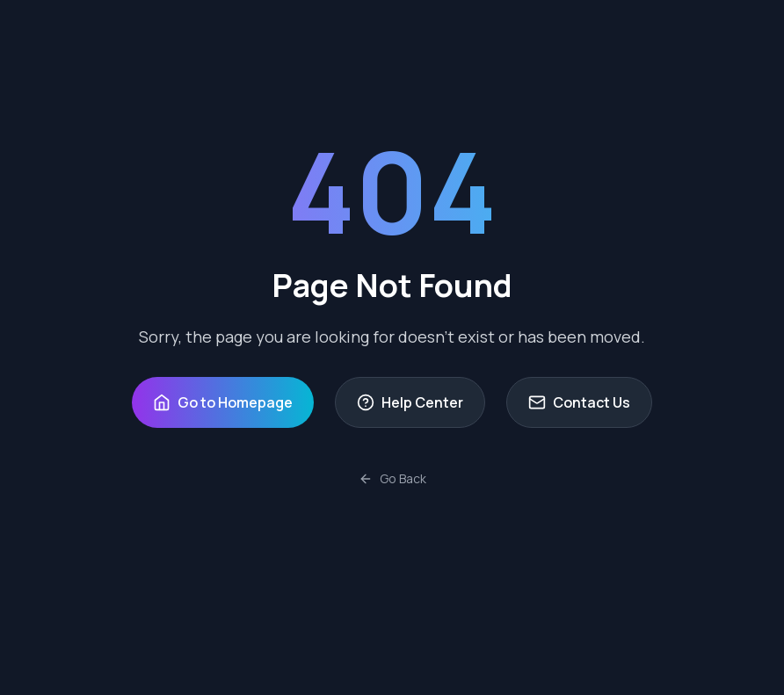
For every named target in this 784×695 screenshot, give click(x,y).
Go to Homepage (223, 402)
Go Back (392, 478)
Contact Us (579, 402)
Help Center (410, 402)
